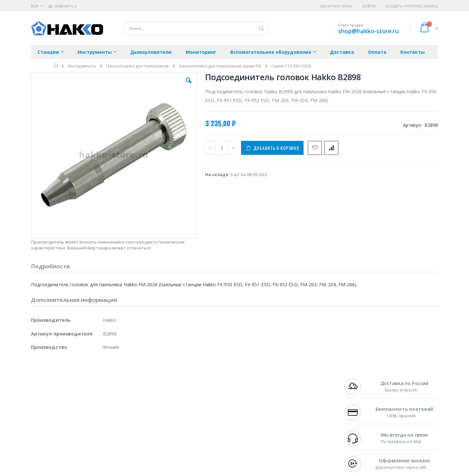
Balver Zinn (42, 407)
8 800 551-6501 (361, 407)
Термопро (104, 394)
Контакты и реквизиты (298, 388)
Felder (83, 407)
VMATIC (108, 432)
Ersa (54, 388)
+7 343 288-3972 (359, 400)
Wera (82, 445)
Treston (39, 432)
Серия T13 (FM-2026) (291, 66)
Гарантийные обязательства (200, 388)
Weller (99, 388)
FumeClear (57, 394)
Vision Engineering (49, 420)
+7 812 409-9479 (359, 394)
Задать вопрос (186, 432)
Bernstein (41, 445)
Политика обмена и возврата (201, 400)
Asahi (101, 407)
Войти (369, 6)
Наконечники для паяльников (137, 66)
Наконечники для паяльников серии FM (220, 66)
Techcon (86, 432)
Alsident (120, 388)
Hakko (37, 388)
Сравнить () (62, 6)
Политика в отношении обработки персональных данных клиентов (206, 416)
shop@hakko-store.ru (368, 31)
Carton (104, 420)
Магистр (129, 394)
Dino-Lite (82, 420)
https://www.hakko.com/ (134, 471)
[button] (147, 85)
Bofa (36, 394)
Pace (82, 388)
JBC (68, 388)
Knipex (63, 445)
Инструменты (82, 66)
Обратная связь (336, 6)
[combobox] (195, 28)
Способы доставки (294, 400)
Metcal (80, 394)
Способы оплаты (292, 413)
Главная (56, 66)
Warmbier (62, 432)
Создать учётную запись (412, 6)
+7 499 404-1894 (359, 388)
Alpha (65, 407)
